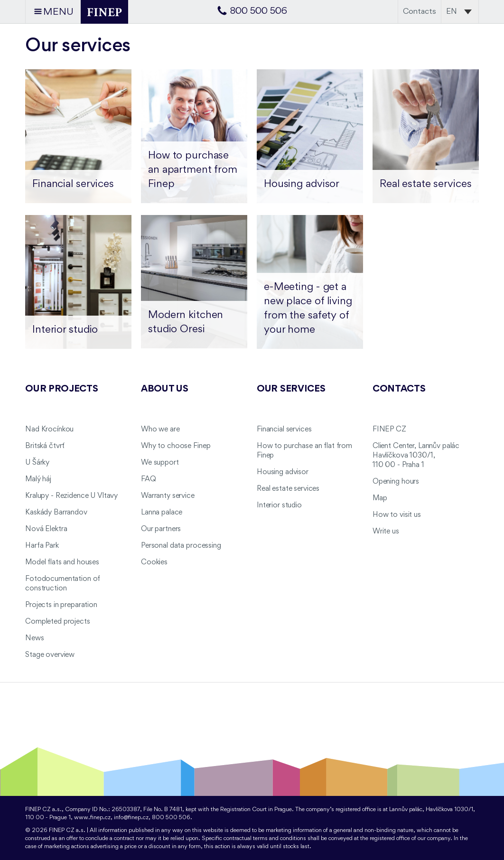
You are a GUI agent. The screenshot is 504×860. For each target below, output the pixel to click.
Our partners (161, 529)
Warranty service (168, 496)
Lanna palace (162, 513)
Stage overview (50, 655)
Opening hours (396, 482)
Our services (291, 389)
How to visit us (397, 515)
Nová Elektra (46, 529)
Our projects (62, 389)
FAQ (149, 479)
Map (380, 498)
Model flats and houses (62, 562)
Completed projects (57, 622)
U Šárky (37, 463)
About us (165, 389)
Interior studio (279, 505)
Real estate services (288, 489)
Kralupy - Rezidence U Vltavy (71, 496)
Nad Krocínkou (49, 430)
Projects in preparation (61, 605)
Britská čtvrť (45, 446)
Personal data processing (181, 546)
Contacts (420, 12)
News (34, 638)
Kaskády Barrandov (56, 513)
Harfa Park (42, 546)
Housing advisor (283, 472)
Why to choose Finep (176, 446)
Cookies (154, 562)
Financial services (284, 430)
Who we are (160, 430)
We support (160, 463)
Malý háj (38, 479)
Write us (386, 532)
